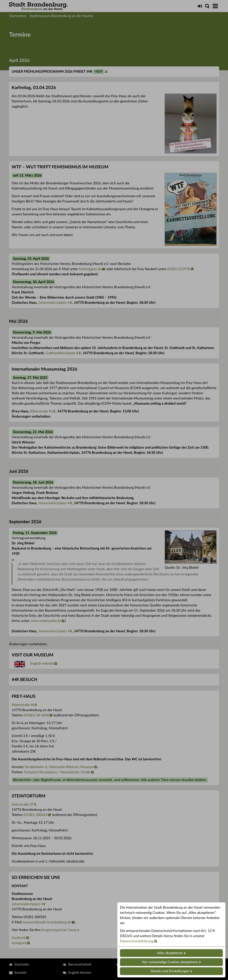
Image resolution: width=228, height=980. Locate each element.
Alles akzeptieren (170, 953)
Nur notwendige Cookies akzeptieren (170, 962)
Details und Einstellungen (170, 971)
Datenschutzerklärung (137, 941)
